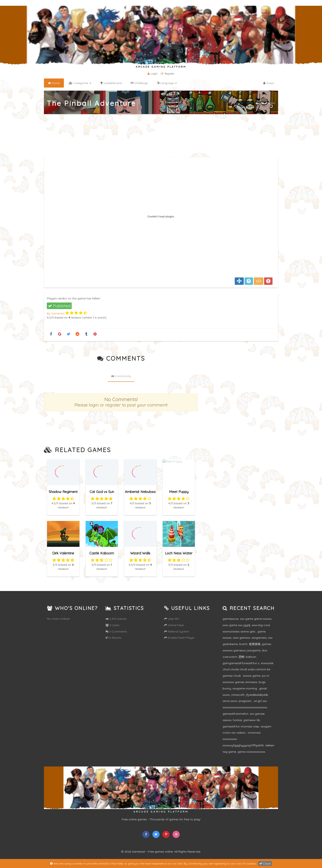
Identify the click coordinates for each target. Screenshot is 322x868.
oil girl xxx (260, 701)
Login (153, 74)
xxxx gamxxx (241, 638)
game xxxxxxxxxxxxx (251, 752)
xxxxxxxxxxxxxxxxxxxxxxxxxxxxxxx (245, 707)
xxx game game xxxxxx (256, 619)
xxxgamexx (259, 638)
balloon (251, 657)
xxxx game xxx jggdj (236, 625)
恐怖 (241, 657)
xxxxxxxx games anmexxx (240, 682)
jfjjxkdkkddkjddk (257, 695)
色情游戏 (255, 644)
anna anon (230, 701)
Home (260, 103)
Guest (269, 83)
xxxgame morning (245, 688)
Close (265, 863)
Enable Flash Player (179, 638)
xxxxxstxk (267, 663)
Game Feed (174, 625)
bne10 (243, 644)
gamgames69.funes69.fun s (241, 663)
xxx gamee (257, 714)
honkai (237, 720)
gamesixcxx (231, 619)
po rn (265, 676)
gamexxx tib (252, 720)
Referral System (177, 631)
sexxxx (227, 720)
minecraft (238, 695)
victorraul (254, 733)
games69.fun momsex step (241, 726)
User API (172, 619)
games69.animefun (235, 714)
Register (168, 74)
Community (121, 376)
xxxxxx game (252, 676)
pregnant (246, 701)
